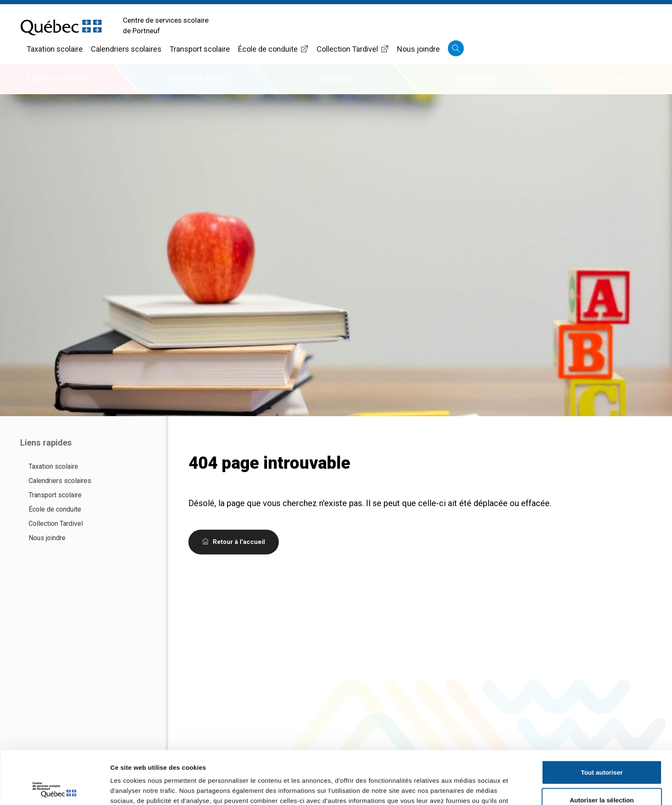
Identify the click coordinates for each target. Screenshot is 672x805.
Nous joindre (418, 49)
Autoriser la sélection (602, 750)
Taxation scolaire (55, 49)
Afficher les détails (463, 788)
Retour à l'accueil (234, 542)
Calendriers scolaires (126, 49)
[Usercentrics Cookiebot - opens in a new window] (54, 789)
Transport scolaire (200, 49)
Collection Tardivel (353, 49)
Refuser (602, 777)
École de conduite (273, 49)
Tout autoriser (602, 722)
